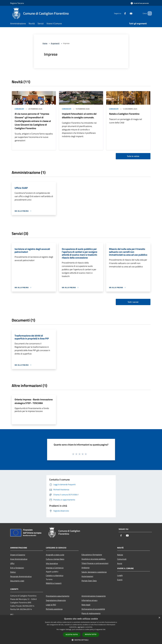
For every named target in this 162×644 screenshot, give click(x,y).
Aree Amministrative (19, 559)
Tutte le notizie (133, 156)
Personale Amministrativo (21, 576)
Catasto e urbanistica (55, 575)
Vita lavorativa (52, 563)
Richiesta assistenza (54, 609)
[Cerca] (149, 13)
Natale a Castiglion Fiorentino (124, 114)
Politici (13, 572)
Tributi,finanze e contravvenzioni (95, 563)
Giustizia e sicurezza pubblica (93, 559)
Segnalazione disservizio (56, 600)
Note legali (86, 605)
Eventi (120, 580)
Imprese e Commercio (55, 568)
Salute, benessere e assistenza (94, 572)
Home (45, 43)
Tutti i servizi (133, 302)
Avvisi (120, 563)
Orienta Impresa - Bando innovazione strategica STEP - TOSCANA (34, 401)
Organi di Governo (18, 555)
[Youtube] (128, 13)
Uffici (12, 563)
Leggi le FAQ (51, 605)
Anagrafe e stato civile (55, 555)
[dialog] (81, 630)
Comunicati (19, 109)
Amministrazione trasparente (94, 596)
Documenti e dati (17, 581)
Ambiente (86, 568)
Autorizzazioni (87, 576)
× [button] (159, 618)
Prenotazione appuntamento (58, 596)
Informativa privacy (89, 600)
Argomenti (55, 43)
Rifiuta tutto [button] (91, 634)
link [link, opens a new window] (104, 629)
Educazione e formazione (92, 555)
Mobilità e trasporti (54, 583)
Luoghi (120, 575)
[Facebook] (122, 13)
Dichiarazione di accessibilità (93, 609)
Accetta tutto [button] (72, 635)
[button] (81, 640)
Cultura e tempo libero (55, 559)
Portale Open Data (89, 581)
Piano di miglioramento (91, 613)
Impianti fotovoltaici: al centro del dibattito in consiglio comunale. (79, 116)
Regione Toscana (17, 3)
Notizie (120, 555)
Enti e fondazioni (17, 568)
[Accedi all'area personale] (140, 3)
